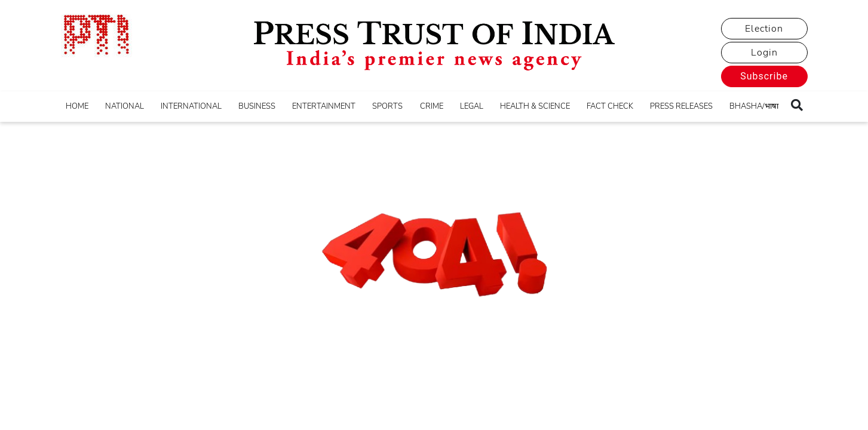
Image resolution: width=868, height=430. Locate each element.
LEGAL (472, 106)
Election (764, 29)
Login (764, 53)
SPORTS (387, 106)
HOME (77, 106)
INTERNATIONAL (191, 106)
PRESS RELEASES (681, 106)
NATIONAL (125, 106)
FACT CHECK (610, 106)
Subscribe (764, 76)
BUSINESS (257, 106)
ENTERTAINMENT (324, 106)
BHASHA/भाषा (754, 106)
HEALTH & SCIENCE (535, 106)
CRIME (432, 106)
